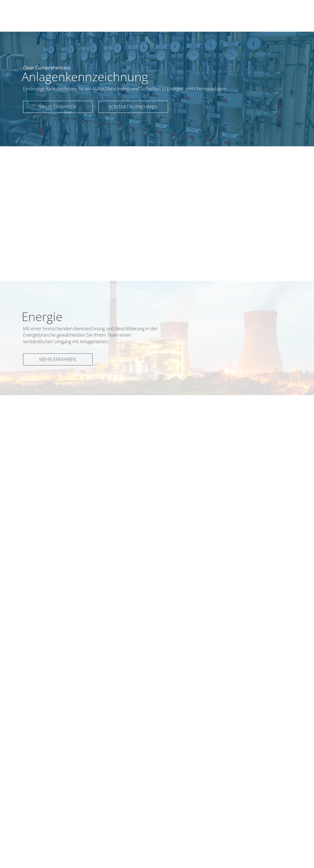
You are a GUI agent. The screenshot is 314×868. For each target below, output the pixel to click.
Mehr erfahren (58, 107)
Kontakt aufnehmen (133, 107)
